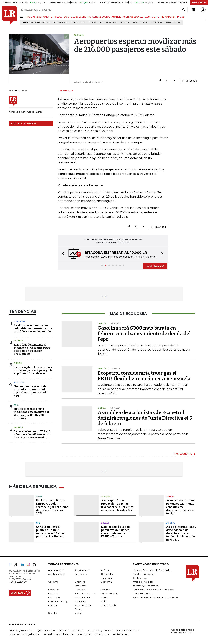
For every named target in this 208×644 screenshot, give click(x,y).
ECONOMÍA (43, 17)
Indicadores (55, 597)
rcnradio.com (102, 634)
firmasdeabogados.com (100, 630)
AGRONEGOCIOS (101, 17)
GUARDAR (189, 81)
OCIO (66, 17)
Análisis (105, 570)
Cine (38, 523)
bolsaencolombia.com (128, 630)
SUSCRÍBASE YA (155, 266)
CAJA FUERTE (152, 17)
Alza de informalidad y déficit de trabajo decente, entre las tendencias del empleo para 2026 (181, 533)
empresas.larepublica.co (71, 630)
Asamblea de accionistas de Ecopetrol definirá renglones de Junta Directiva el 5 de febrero (145, 418)
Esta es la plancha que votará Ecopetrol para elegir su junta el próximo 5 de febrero (33, 370)
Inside (104, 597)
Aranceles (157, 23)
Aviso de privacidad (143, 582)
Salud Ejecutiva (109, 605)
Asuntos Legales (57, 574)
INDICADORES (168, 17)
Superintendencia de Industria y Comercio (155, 597)
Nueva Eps (111, 23)
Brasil (39, 496)
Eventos (105, 590)
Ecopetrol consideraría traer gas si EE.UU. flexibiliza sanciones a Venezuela (144, 376)
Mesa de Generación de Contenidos (152, 570)
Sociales (53, 613)
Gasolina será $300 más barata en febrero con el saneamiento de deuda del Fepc (144, 334)
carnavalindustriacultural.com (58, 634)
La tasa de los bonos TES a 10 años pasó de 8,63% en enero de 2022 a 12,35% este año (32, 435)
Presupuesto (78, 23)
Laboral (170, 523)
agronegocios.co (46, 630)
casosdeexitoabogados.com (24, 634)
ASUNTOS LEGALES (133, 17)
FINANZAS (30, 17)
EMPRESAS (56, 17)
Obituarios (80, 601)
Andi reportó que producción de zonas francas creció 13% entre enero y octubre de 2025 (117, 505)
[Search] (184, 10)
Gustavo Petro (61, 23)
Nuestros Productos (143, 574)
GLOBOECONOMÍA (81, 17)
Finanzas (53, 593)
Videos (78, 613)
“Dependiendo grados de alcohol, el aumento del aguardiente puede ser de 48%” (31, 391)
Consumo (53, 582)
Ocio (104, 601)
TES (101, 23)
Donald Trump (141, 23)
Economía (106, 582)
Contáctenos (140, 578)
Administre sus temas (23, 123)
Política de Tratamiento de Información (153, 590)
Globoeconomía (110, 593)
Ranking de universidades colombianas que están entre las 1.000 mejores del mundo (33, 328)
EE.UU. (17, 405)
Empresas (53, 590)
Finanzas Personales (85, 593)
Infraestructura (82, 597)
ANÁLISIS (116, 17)
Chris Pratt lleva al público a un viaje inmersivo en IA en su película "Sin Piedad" (50, 532)
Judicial (170, 496)
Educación (19, 321)
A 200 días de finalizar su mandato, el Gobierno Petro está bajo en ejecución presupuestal (32, 349)
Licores (92, 23)
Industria (19, 383)
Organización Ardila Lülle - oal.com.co (183, 631)
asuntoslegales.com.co (21, 630)
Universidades (173, 23)
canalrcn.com (84, 634)
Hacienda (19, 341)
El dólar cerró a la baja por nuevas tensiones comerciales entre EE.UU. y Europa (116, 532)
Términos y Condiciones (145, 586)
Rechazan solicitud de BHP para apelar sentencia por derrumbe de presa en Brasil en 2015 (52, 507)
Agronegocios (56, 570)
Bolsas (105, 523)
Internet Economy (58, 601)
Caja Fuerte (81, 574)
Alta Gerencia (82, 570)
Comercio (106, 496)
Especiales (80, 590)
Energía (18, 363)
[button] (62, 254)
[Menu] (22, 17)
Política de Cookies (143, 593)
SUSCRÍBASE (199, 2)
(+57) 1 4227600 (18, 582)
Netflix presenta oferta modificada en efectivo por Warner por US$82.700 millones (32, 414)
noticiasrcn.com (120, 634)
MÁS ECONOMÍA (183, 454)
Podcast (53, 605)
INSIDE (181, 17)
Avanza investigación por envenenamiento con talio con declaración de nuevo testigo (180, 507)
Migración (125, 23)
